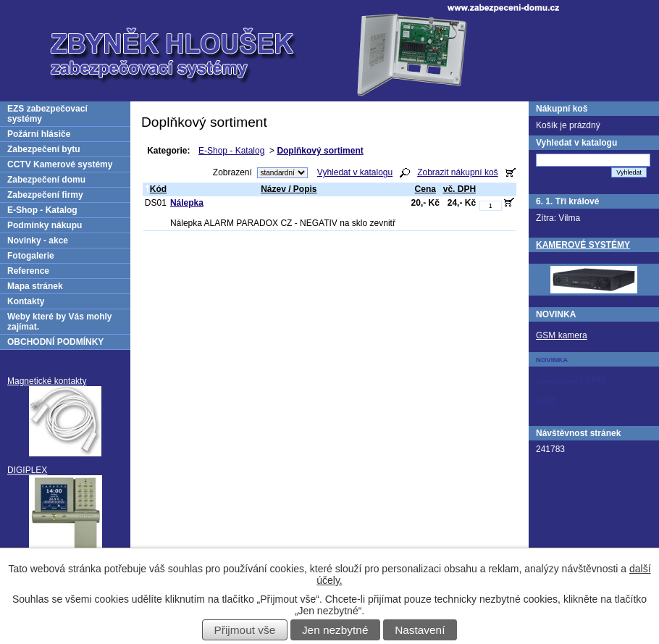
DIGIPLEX (27, 470)
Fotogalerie (31, 256)
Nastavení (420, 630)
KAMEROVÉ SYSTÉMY (583, 245)
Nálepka (187, 203)
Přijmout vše (245, 630)
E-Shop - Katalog (231, 151)
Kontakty (26, 301)
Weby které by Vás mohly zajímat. (60, 322)
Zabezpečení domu (46, 180)
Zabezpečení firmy (45, 195)
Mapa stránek (35, 286)
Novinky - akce (38, 241)
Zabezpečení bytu (44, 149)
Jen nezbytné (335, 630)
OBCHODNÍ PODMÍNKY (55, 342)
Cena (425, 189)
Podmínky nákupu (45, 225)
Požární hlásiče (39, 134)
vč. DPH (459, 189)
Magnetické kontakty (47, 381)
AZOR (546, 400)
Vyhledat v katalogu (355, 172)
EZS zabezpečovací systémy (47, 114)
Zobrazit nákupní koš (457, 172)
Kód (156, 189)
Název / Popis (289, 189)
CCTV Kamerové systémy (60, 164)
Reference (28, 271)
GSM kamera (562, 335)
